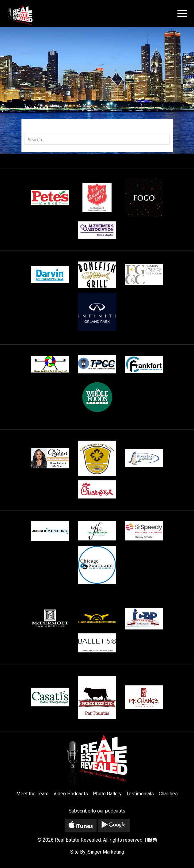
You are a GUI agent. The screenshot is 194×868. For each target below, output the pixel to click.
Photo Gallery (107, 794)
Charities (168, 794)
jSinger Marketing (105, 852)
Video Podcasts (71, 794)
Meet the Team (32, 794)
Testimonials (140, 794)
